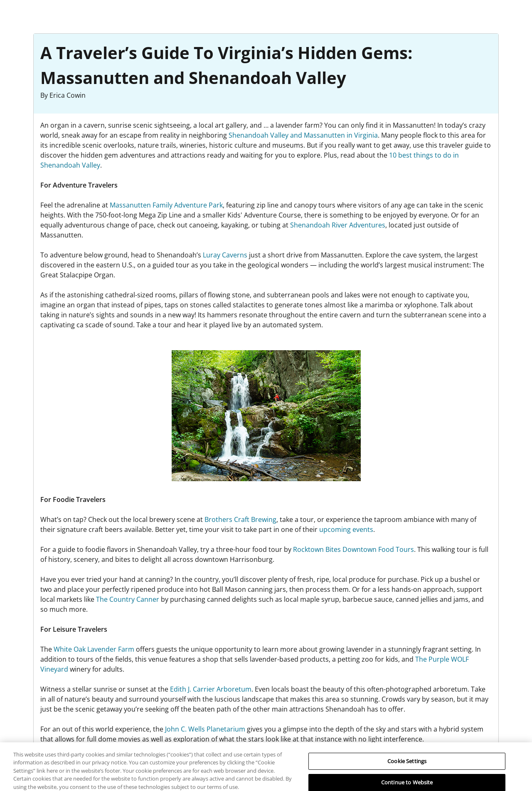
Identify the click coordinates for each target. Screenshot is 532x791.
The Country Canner (128, 599)
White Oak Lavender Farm (94, 649)
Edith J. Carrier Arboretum (211, 689)
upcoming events (346, 529)
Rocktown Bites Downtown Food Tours (353, 549)
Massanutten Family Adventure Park (166, 205)
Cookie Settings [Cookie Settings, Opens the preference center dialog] (407, 764)
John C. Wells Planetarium (205, 729)
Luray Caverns (225, 255)
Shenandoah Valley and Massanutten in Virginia (303, 135)
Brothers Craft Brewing (240, 519)
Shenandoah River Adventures (338, 225)
